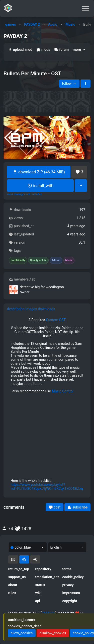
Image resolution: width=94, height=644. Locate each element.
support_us (17, 577)
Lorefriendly (18, 260)
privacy (68, 585)
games (11, 24)
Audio (53, 24)
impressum (71, 593)
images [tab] (31, 309)
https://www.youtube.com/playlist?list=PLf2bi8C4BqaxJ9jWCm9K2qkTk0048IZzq (47, 487)
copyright (70, 601)
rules (12, 593)
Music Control (63, 391)
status (40, 585)
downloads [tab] (46, 309)
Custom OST (56, 320)
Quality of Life (38, 260)
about (13, 585)
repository (43, 569)
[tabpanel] (47, 404)
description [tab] (16, 309)
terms (67, 569)
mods (43, 50)
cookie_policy (73, 577)
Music (70, 24)
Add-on (56, 260)
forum (61, 50)
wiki (38, 593)
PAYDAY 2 (32, 24)
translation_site (47, 577)
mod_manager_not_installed (25, 194)
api (38, 601)
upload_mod (20, 50)
